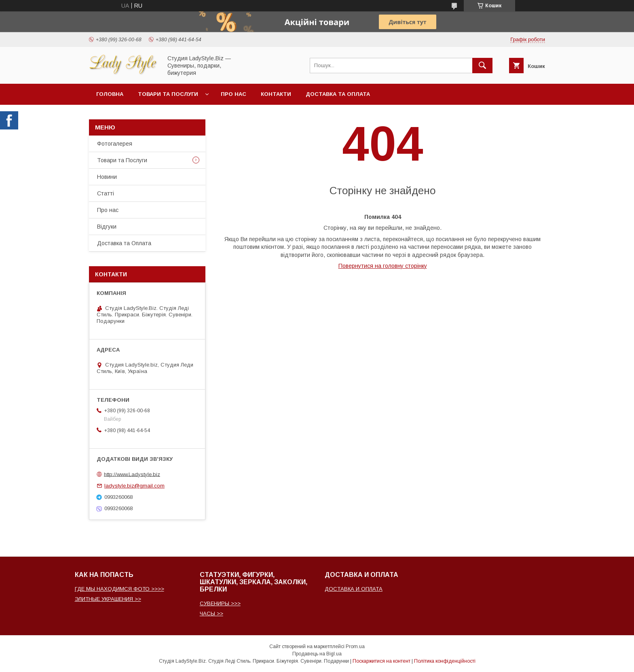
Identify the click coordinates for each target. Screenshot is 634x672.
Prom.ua (355, 647)
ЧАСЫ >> (211, 614)
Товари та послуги (168, 94)
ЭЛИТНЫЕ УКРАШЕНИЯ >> (108, 599)
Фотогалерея (115, 144)
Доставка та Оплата (338, 94)
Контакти (276, 94)
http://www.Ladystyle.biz (132, 474)
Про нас (234, 94)
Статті (106, 193)
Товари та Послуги (122, 160)
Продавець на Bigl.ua (317, 654)
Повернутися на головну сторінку (383, 266)
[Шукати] (482, 66)
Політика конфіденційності (445, 661)
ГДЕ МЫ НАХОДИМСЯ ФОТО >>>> (119, 589)
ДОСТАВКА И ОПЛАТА (354, 589)
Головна (110, 94)
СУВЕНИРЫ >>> (220, 603)
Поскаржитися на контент (381, 661)
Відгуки (107, 227)
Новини (107, 177)
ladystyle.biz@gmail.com (134, 486)
